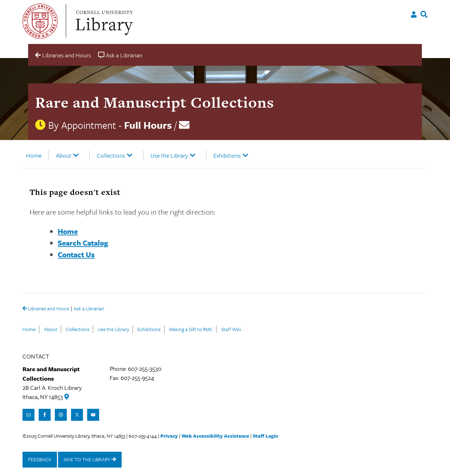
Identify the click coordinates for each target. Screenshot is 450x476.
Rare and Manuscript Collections (155, 102)
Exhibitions (227, 155)
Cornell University (40, 21)
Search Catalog (83, 243)
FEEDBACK (40, 459)
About (64, 155)
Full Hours (148, 125)
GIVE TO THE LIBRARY (90, 459)
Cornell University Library (103, 21)
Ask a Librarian (89, 309)
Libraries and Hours (46, 309)
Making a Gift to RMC (191, 329)
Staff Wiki (231, 329)
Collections (111, 155)
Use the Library (169, 155)
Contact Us (76, 254)
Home (34, 155)
